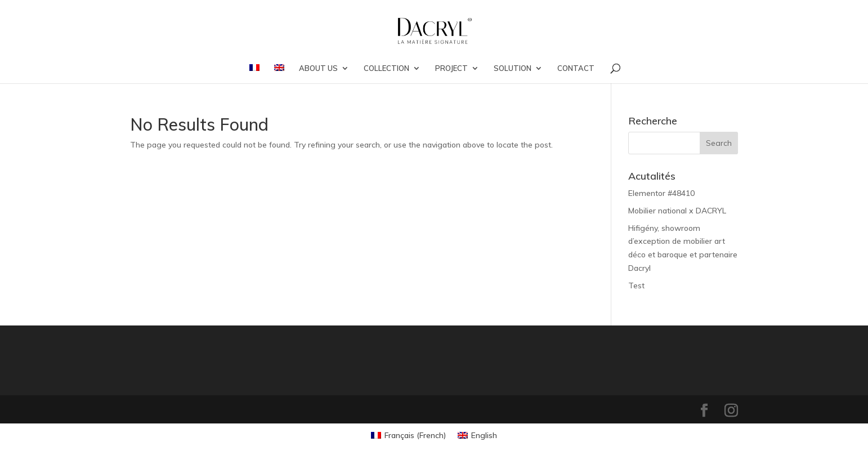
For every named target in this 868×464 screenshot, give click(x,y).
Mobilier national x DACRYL (677, 211)
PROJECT (451, 68)
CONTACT (576, 68)
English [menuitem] (484, 435)
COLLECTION (386, 68)
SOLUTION (513, 68)
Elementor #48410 (661, 193)
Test (636, 285)
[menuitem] (254, 74)
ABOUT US (318, 68)
